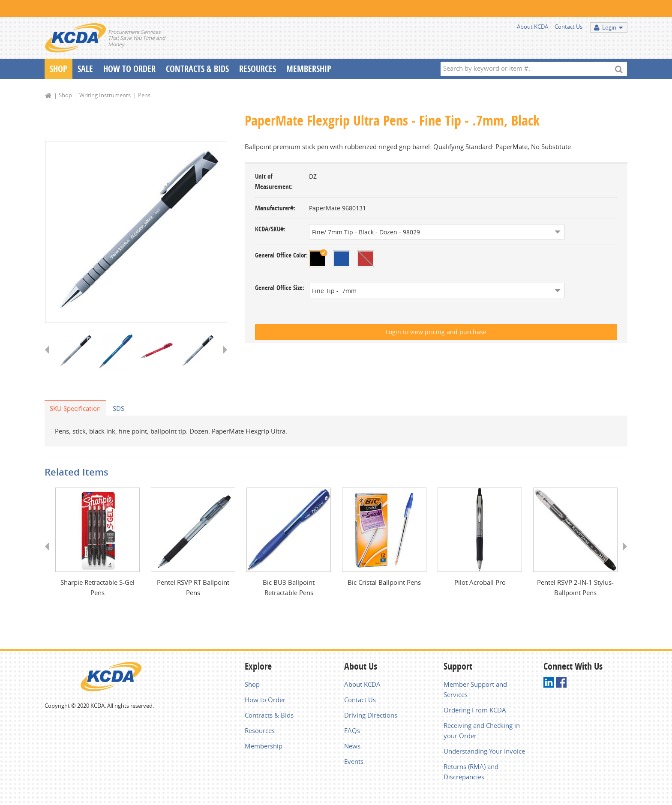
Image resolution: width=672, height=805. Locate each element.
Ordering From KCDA (475, 710)
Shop (58, 69)
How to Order (265, 700)
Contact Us (568, 27)
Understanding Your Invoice (484, 751)
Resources (258, 69)
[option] (136, 232)
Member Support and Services (475, 689)
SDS (118, 408)
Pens (144, 95)
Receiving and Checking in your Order (482, 730)
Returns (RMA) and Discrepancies (471, 772)
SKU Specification (75, 408)
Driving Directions (371, 715)
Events (354, 761)
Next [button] (222, 358)
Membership (309, 69)
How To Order (129, 69)
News (352, 746)
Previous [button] (50, 358)
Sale (85, 69)
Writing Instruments (105, 95)
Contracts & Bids (197, 69)
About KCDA (532, 27)
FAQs (352, 730)
